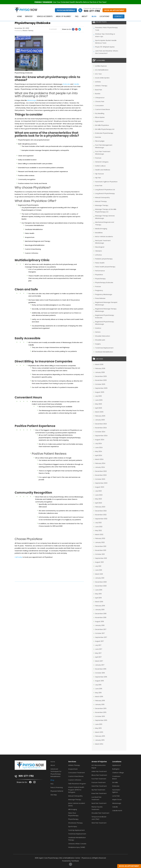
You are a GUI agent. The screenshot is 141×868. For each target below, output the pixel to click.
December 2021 (101, 546)
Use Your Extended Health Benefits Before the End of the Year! (71, 2)
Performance (100, 271)
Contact (120, 16)
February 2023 (100, 507)
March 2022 (99, 534)
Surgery (98, 344)
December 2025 (101, 376)
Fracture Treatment (99, 782)
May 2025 (99, 404)
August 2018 (99, 621)
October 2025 (100, 384)
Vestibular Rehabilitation (104, 352)
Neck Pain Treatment (99, 803)
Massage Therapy (102, 205)
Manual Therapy (101, 201)
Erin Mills (115, 782)
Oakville (76, 84)
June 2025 (99, 400)
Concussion (99, 105)
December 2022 (101, 511)
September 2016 (101, 677)
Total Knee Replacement (104, 348)
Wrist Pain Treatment (99, 823)
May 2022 (98, 530)
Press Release (100, 298)
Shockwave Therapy (75, 823)
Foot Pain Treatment (99, 779)
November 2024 (101, 428)
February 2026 (100, 368)
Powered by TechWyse (70, 861)
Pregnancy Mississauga (104, 294)
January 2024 (100, 467)
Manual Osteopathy (102, 197)
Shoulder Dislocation (103, 336)
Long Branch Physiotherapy (105, 193)
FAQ (77, 16)
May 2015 (98, 728)
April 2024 (99, 455)
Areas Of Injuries (99, 762)
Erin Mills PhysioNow (102, 125)
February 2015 (100, 736)
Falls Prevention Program (77, 784)
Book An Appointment (114, 10)
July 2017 (98, 645)
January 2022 (100, 542)
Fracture (98, 158)
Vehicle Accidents (44, 16)
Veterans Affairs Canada (77, 844)
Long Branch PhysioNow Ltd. (105, 190)
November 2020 (101, 586)
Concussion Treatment (77, 773)
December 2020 (101, 582)
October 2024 (100, 432)
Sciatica (98, 328)
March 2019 (99, 602)
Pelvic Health (100, 263)
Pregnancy (99, 290)
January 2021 (100, 578)
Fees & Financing (57, 787)
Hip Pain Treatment (98, 790)
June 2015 (99, 724)
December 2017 (101, 629)
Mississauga (32, 100)
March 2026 (99, 364)
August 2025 (100, 392)
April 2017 (98, 657)
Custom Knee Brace (103, 109)
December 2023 (101, 471)
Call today (18, 557)
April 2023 (99, 503)
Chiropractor (100, 98)
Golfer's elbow (100, 166)
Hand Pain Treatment (99, 786)
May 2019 (98, 594)
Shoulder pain (100, 340)
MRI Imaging (73, 809)
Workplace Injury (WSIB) (77, 847)
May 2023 (99, 499)
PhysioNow (99, 275)
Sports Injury (73, 826)
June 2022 (99, 527)
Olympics (99, 251)
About (84, 16)
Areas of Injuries (63, 16)
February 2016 (100, 701)
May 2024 (99, 451)
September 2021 (101, 558)
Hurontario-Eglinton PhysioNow (106, 182)
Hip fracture (99, 174)
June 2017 (99, 649)
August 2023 (100, 487)
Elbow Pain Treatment (99, 775)
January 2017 (100, 665)
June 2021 (99, 570)
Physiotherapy (100, 279)
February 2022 (100, 538)
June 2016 (99, 689)
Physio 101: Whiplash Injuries (105, 47)
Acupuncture (73, 769)
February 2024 (100, 463)
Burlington (116, 769)
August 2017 (99, 641)
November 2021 (101, 550)
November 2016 (101, 669)
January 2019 (100, 610)
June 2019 (99, 590)
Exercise (98, 137)
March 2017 (99, 661)
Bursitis (98, 94)
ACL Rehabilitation (102, 70)
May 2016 (98, 693)
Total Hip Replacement (76, 830)
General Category (102, 162)
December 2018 (101, 614)
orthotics (99, 255)
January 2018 (100, 625)
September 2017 (101, 637)
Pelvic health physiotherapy (105, 267)
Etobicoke (66, 84)
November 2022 (101, 515)
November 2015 (101, 712)
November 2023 (101, 475)
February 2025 (100, 416)
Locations (105, 16)
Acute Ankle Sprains (102, 78)
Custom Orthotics (75, 780)
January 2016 (100, 704)
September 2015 (101, 720)
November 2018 (101, 617)
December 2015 (101, 708)
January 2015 (100, 740)
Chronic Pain (100, 101)
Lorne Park (116, 796)
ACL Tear (98, 74)
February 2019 (100, 606)
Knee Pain (99, 186)
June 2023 (99, 495)
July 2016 (98, 685)
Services (28, 16)
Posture (98, 286)
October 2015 (100, 716)
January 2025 (100, 420)
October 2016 (100, 673)
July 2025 (98, 396)
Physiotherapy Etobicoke (104, 282)
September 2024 (101, 436)
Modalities (99, 233)
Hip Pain (98, 178)
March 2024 (99, 459)
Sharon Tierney (28, 31)
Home (18, 16)
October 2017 (100, 633)
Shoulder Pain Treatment (100, 813)
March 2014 (99, 744)
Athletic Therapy (101, 86)
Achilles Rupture (101, 66)
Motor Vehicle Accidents (104, 237)
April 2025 (99, 408)
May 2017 (98, 653)
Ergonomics (99, 121)
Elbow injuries (100, 117)
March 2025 (99, 412)
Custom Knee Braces (76, 776)
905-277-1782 (26, 776)
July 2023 (98, 491)
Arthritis (98, 82)
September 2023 (101, 483)
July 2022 (98, 523)
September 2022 (101, 519)
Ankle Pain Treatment (99, 771)
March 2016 (99, 697)
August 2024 (100, 440)
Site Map (54, 795)
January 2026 (100, 372)
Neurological (100, 247)
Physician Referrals (66, 10)
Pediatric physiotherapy (104, 259)
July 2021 (98, 566)
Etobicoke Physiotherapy (104, 133)
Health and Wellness (103, 170)
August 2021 (99, 562)
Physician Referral (57, 791)
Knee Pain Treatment (99, 793)
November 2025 (101, 380)
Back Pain (99, 90)
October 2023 (100, 479)
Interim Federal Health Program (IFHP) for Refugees (76, 790)
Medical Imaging (101, 229)
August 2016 (99, 681)
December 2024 (101, 424)
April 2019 (98, 598)
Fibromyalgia (100, 141)
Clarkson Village (118, 773)
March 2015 (99, 732)
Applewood (116, 765)
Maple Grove (117, 800)
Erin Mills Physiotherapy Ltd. (105, 129)
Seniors (98, 332)
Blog (94, 16)
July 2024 (98, 443)
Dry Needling (100, 113)
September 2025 (101, 388)
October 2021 (100, 554)
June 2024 (99, 447)
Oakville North (117, 811)
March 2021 (99, 574)
